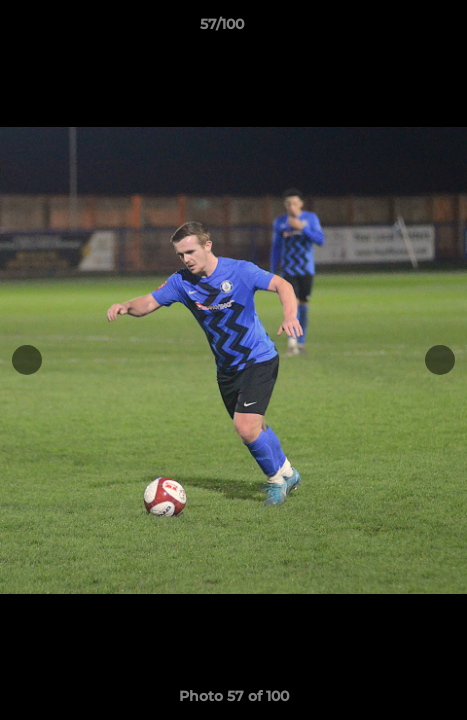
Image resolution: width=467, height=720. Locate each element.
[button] (395, 29)
